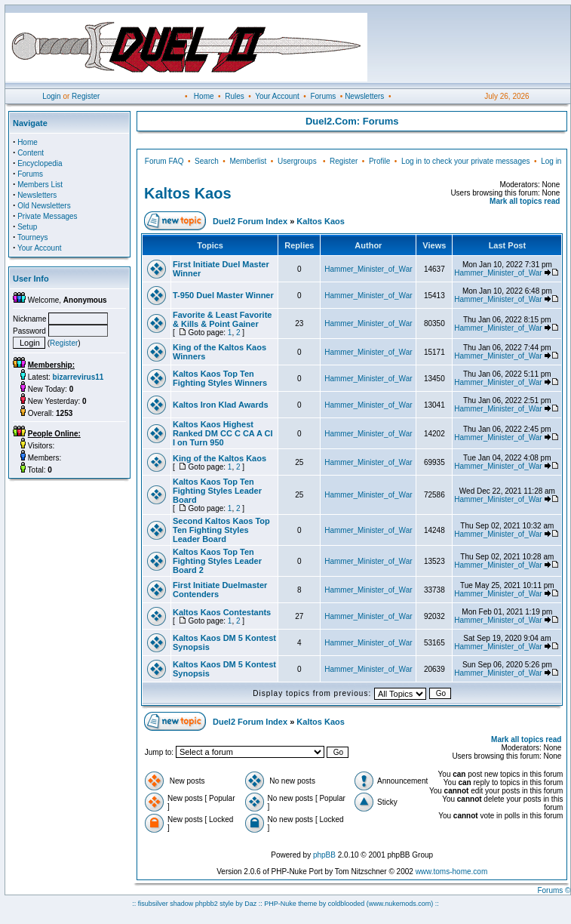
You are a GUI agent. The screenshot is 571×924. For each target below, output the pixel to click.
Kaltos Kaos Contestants (222, 612)
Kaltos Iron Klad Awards (221, 405)
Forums (323, 96)
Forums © (554, 890)
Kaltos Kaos (188, 193)
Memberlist (248, 161)
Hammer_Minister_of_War (368, 269)
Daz (250, 904)
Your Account (277, 96)
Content (31, 153)
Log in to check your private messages (466, 161)
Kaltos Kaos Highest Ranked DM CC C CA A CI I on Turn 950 (223, 433)
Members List (40, 185)
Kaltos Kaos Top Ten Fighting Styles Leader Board (217, 491)
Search (207, 161)
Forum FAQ (164, 161)
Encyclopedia (40, 163)
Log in (551, 161)
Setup (27, 227)
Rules (235, 96)
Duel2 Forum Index (250, 221)
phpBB (324, 855)
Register (86, 96)
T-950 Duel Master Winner (223, 295)
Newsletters (364, 96)
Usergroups (297, 161)
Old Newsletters (44, 206)
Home (204, 96)
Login (51, 96)
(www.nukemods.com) (400, 904)
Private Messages (47, 216)
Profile (379, 161)
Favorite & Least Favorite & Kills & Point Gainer (222, 319)
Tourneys (33, 237)
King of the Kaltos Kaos (219, 458)
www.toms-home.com (452, 872)
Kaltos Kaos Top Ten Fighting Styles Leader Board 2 (217, 561)
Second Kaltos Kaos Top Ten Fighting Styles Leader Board (221, 530)
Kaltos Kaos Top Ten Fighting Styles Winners (220, 378)
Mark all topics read (525, 201)
